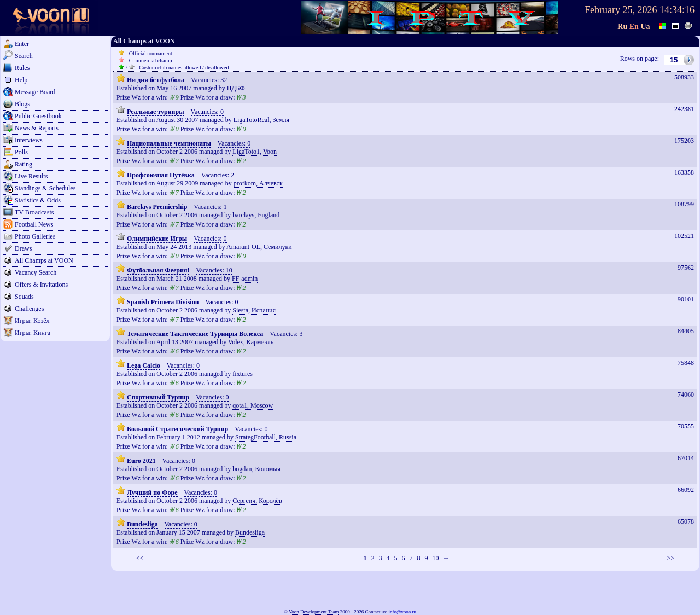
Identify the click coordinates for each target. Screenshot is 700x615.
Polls (21, 152)
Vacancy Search (36, 272)
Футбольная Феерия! (158, 270)
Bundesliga (142, 524)
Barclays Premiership (157, 207)
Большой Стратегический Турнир (177, 429)
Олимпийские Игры (157, 239)
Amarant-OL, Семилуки (259, 247)
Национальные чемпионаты (169, 143)
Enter (22, 44)
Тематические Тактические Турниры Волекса (195, 334)
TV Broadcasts (34, 212)
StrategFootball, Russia (266, 437)
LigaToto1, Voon (255, 152)
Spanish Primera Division (163, 302)
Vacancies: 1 (210, 207)
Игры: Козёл (32, 321)
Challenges (29, 309)
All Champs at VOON (44, 260)
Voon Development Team (314, 612)
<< (140, 558)
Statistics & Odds (38, 200)
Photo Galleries (35, 236)
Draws (23, 248)
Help (21, 80)
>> (671, 558)
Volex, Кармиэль (251, 342)
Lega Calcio (144, 365)
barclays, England (256, 215)
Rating (24, 164)
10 (435, 558)
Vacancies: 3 (286, 334)
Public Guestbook (38, 116)
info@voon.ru (402, 612)
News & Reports (37, 128)
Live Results (31, 176)
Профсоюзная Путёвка (161, 175)
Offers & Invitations (41, 285)
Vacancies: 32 (209, 80)
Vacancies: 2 (218, 175)
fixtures (243, 374)
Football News (34, 224)
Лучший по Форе (152, 492)
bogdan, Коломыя (256, 469)
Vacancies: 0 (207, 112)
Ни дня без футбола (156, 80)
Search (24, 56)
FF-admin (245, 279)
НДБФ (236, 88)
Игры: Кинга (33, 333)
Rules (22, 68)
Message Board (35, 92)
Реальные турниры (156, 112)
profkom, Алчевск (258, 183)
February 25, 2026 (621, 10)
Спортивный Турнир (158, 397)
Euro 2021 (141, 461)
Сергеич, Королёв (257, 501)
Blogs (22, 104)
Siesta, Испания (254, 310)
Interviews (29, 140)
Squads (24, 297)
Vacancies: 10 (214, 270)
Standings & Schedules (45, 188)
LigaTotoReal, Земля (261, 120)
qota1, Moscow (253, 405)
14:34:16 (677, 10)
